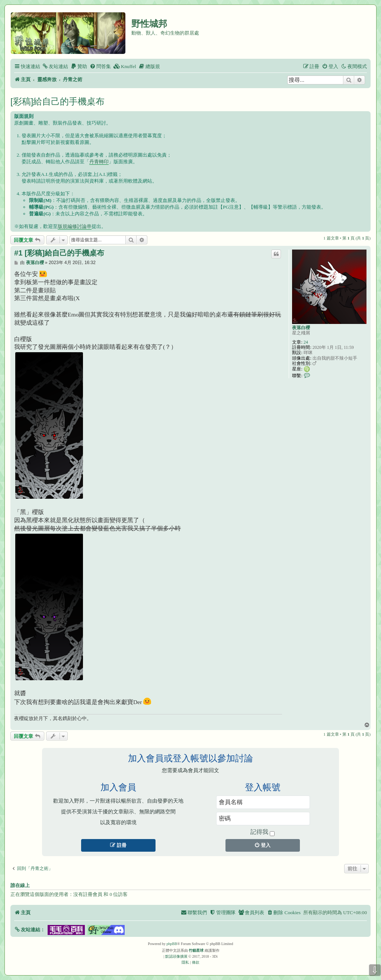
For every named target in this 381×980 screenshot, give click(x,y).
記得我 (262, 832)
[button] (30, 930)
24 (306, 342)
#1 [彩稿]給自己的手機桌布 (59, 253)
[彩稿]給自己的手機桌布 (57, 101)
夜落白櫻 (301, 328)
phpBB (172, 944)
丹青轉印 (99, 162)
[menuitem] (55, 66)
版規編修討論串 (75, 226)
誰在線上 (20, 886)
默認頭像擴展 (176, 956)
